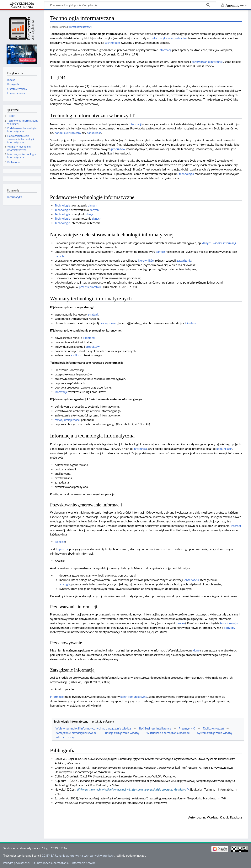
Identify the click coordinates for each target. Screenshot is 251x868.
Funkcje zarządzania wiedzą (121, 733)
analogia (65, 584)
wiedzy (217, 243)
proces (63, 549)
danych (93, 205)
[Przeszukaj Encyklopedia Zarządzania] (130, 5)
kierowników (146, 260)
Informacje (57, 697)
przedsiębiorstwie (90, 287)
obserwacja (192, 580)
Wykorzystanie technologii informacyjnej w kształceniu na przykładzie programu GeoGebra (132, 789)
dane (196, 650)
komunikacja (224, 449)
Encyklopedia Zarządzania (22, 5)
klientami (89, 338)
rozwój (59, 420)
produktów (118, 149)
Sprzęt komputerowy (80, 27)
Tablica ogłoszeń (213, 728)
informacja (140, 449)
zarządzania (184, 260)
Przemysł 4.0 (187, 728)
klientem (190, 323)
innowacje (61, 392)
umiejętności (72, 420)
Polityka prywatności (16, 863)
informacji (165, 50)
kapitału (76, 355)
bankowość (94, 133)
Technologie (62, 205)
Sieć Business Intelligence (155, 728)
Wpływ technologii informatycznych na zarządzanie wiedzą (93, 728)
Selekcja (60, 542)
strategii (93, 314)
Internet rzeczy (65, 737)
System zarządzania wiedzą (214, 733)
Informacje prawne (83, 863)
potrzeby (229, 628)
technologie (112, 43)
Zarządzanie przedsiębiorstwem (76, 733)
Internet (236, 526)
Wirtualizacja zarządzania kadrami (168, 733)
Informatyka (15, 197)
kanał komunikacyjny (134, 697)
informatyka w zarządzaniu (169, 38)
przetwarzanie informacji (207, 62)
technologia (186, 174)
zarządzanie (108, 323)
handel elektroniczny (68, 133)
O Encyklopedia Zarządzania (51, 863)
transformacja (229, 623)
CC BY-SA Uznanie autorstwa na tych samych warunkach (78, 855)
